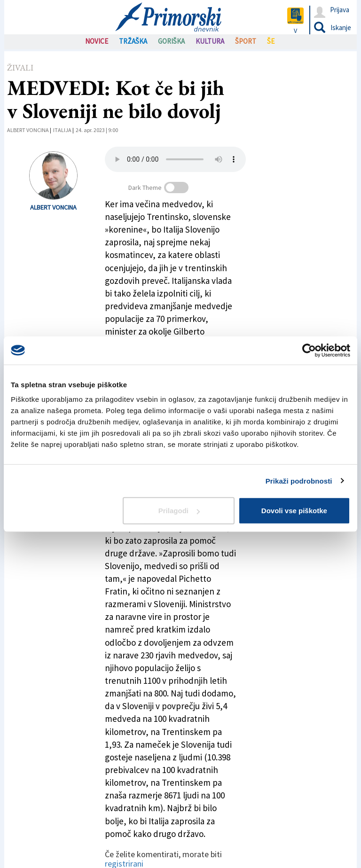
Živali (20, 67)
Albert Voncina (28, 130)
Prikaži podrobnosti (299, 481)
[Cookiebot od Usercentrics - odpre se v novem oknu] (309, 350)
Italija (62, 130)
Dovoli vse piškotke (294, 511)
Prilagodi (179, 511)
